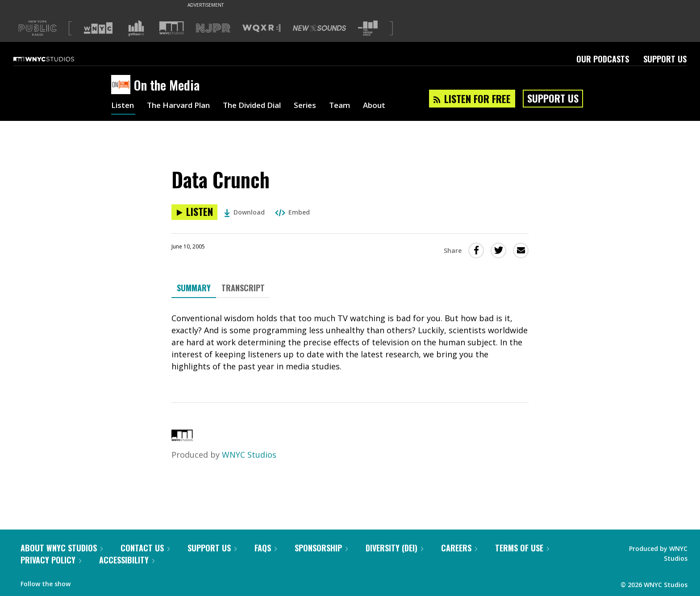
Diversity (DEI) (394, 548)
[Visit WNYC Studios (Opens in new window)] (172, 28)
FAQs (266, 548)
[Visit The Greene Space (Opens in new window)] (368, 28)
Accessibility (127, 560)
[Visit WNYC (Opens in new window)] (98, 28)
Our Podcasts (603, 59)
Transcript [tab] (243, 288)
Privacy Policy (51, 560)
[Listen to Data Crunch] (194, 212)
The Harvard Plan (182, 106)
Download (244, 212)
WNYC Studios (249, 455)
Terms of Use (522, 548)
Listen (123, 106)
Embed (292, 212)
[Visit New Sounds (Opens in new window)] (319, 28)
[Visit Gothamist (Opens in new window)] (136, 28)
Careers (459, 548)
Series (319, 106)
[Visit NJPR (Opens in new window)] (213, 28)
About (391, 106)
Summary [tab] (194, 288)
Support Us (665, 59)
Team (355, 106)
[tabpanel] (350, 342)
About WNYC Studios (62, 548)
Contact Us (145, 548)
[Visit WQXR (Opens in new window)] (261, 28)
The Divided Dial (262, 106)
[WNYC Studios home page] (55, 59)
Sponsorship (321, 548)
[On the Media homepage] (123, 85)
